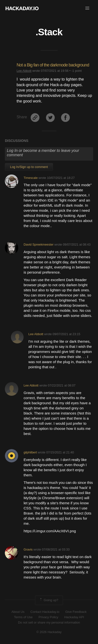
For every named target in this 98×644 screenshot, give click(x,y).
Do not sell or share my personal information (49, 622)
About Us (18, 612)
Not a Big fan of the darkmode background (53, 65)
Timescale (31, 178)
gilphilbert (30, 452)
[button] (87, 8)
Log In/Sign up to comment (29, 167)
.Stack (49, 32)
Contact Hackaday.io (45, 612)
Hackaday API (74, 617)
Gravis (28, 549)
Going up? (49, 600)
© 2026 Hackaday (49, 632)
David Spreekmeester (39, 244)
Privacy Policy (49, 617)
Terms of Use (23, 617)
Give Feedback (76, 612)
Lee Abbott (24, 71)
